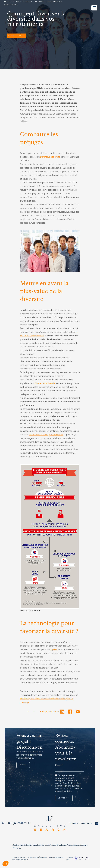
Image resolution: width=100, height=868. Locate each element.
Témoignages (73, 845)
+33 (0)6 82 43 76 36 (16, 823)
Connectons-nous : (83, 823)
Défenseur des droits (50, 157)
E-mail (59, 765)
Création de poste (41, 845)
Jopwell (54, 649)
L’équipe (83, 845)
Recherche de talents (22, 845)
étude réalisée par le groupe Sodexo (46, 435)
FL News (17, 848)
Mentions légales (19, 857)
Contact (23, 765)
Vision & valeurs (58, 845)
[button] (5, 864)
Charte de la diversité (45, 383)
